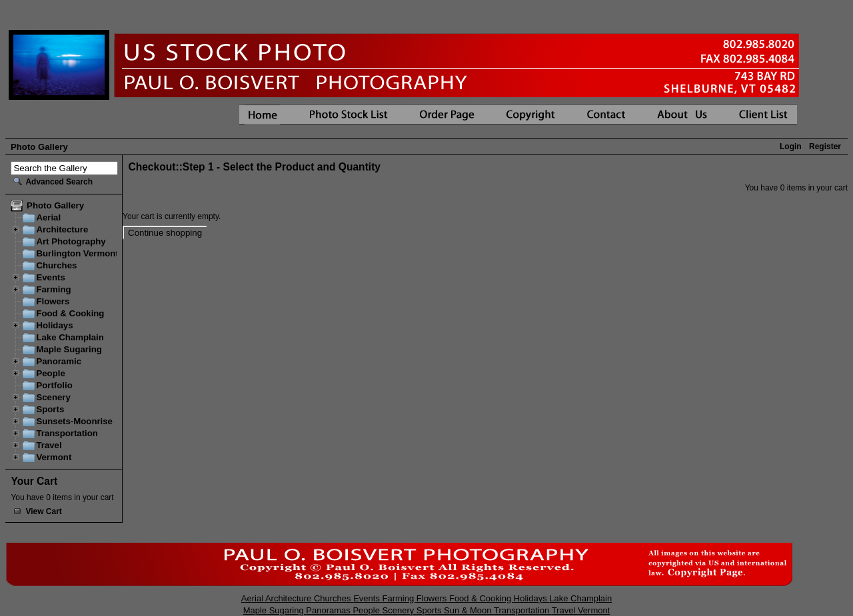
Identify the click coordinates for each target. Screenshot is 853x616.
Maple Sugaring (69, 349)
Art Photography (71, 241)
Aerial (48, 217)
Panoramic (59, 361)
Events (50, 277)
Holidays (54, 325)
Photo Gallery (39, 147)
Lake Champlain (70, 337)
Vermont (54, 457)
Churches (56, 265)
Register (825, 147)
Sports (50, 409)
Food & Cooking (70, 313)
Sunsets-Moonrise (74, 421)
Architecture (62, 229)
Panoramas (329, 610)
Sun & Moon (469, 610)
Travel (49, 445)
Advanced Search (59, 182)
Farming (53, 289)
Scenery (53, 397)
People (50, 373)
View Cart (43, 511)
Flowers (53, 301)
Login (791, 147)
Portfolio (54, 385)
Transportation (67, 433)
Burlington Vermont (77, 253)
